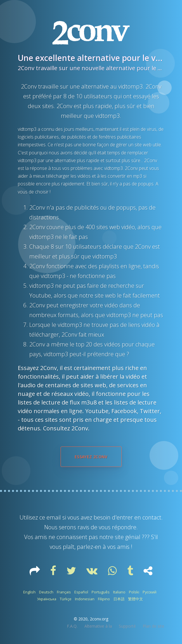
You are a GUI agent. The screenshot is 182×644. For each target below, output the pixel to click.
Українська (47, 599)
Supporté (127, 626)
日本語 (119, 599)
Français (64, 592)
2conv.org (99, 619)
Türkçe (66, 599)
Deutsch (46, 592)
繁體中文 (135, 599)
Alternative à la (98, 626)
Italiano (119, 592)
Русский (150, 592)
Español (81, 592)
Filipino (104, 599)
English (29, 592)
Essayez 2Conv (91, 457)
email (54, 517)
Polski (134, 592)
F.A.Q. (72, 626)
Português (101, 592)
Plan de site (153, 626)
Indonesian (85, 599)
